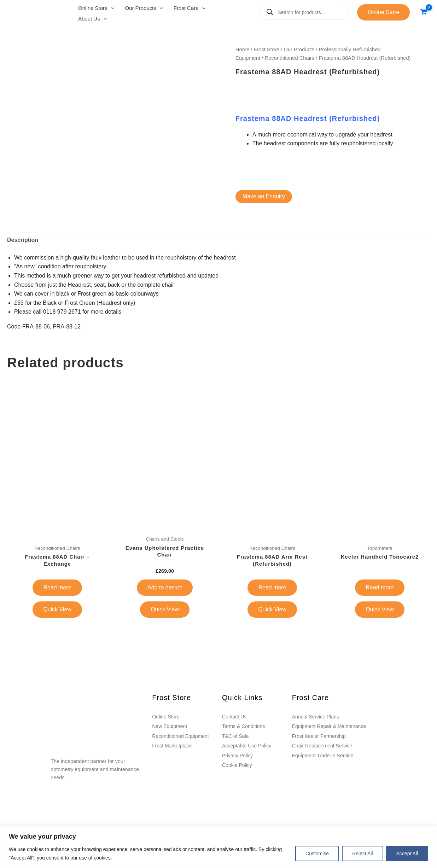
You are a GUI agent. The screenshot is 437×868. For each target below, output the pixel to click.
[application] (111, 7)
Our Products (299, 49)
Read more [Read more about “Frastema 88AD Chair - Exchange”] (57, 588)
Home (242, 49)
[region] (218, 847)
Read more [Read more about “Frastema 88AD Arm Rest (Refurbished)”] (272, 588)
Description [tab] (23, 240)
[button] (96, 7)
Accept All (407, 854)
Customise (317, 854)
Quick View (57, 610)
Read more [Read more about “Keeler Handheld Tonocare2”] (380, 588)
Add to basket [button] (165, 588)
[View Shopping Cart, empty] (423, 12)
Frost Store (266, 49)
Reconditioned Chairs (290, 58)
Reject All (362, 854)
